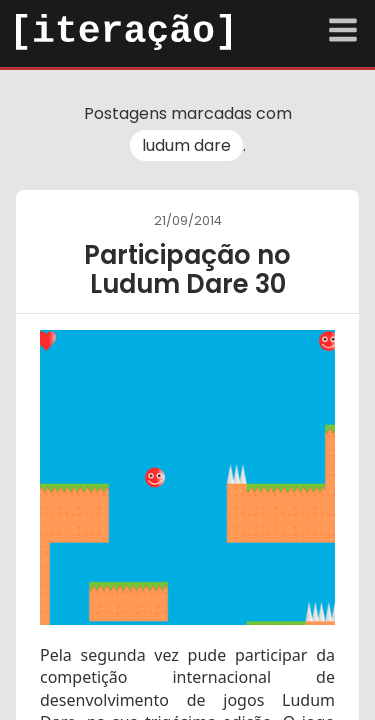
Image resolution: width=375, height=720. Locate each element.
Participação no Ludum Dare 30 (187, 269)
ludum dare (186, 145)
